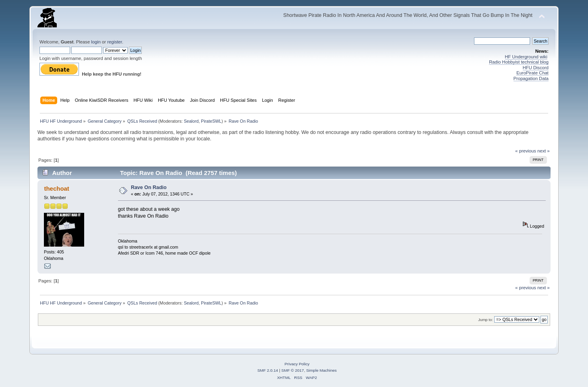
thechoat (56, 188)
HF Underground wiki (526, 57)
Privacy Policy (297, 364)
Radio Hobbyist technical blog (519, 62)
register (115, 42)
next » (543, 151)
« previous (526, 151)
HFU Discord (536, 68)
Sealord (191, 121)
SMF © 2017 (293, 370)
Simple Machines (321, 370)
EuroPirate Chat (532, 73)
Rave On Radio (149, 187)
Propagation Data (531, 78)
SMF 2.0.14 (268, 370)
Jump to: (486, 320)
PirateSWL (211, 121)
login (96, 42)
